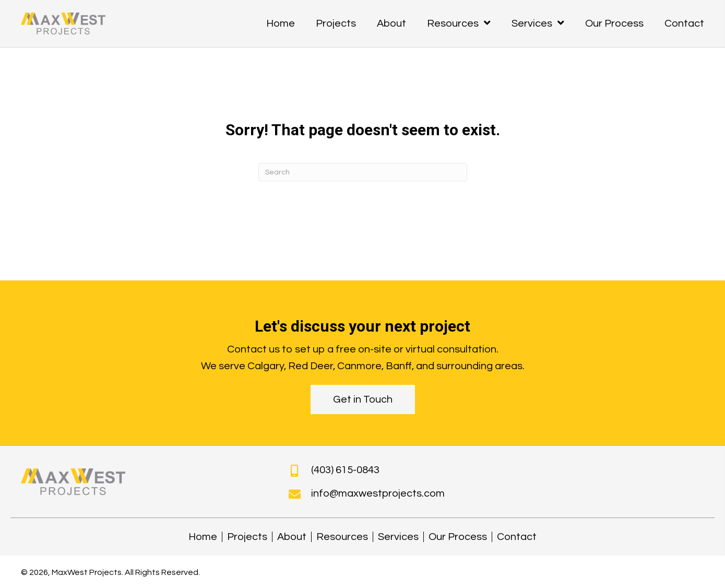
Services (398, 537)
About (292, 537)
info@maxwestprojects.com (378, 493)
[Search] (363, 172)
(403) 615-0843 (345, 470)
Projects (247, 537)
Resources (342, 537)
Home (203, 537)
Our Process (458, 537)
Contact (517, 537)
